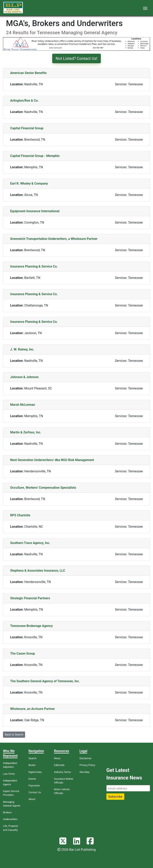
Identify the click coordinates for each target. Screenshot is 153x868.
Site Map (84, 772)
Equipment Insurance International (35, 211)
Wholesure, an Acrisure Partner (32, 709)
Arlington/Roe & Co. (24, 101)
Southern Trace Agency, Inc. (30, 543)
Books (32, 765)
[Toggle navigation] (145, 8)
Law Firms (9, 774)
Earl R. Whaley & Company (29, 183)
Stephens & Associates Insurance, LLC (38, 571)
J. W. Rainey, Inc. (22, 349)
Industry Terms (62, 772)
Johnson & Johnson (24, 377)
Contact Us (35, 792)
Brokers (7, 812)
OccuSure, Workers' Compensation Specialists (43, 488)
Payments (34, 786)
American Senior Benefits (28, 73)
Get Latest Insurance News (124, 774)
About (32, 799)
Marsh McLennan (23, 405)
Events (32, 779)
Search (32, 758)
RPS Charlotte (20, 515)
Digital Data (35, 772)
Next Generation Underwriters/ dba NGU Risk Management (52, 460)
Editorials (59, 765)
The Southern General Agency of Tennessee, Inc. (45, 681)
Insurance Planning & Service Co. (34, 266)
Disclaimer (85, 758)
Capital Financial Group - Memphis (35, 156)
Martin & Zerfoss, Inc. (26, 432)
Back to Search (14, 735)
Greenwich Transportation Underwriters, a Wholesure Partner (54, 239)
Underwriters (10, 819)
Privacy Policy (87, 765)
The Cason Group (23, 653)
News (57, 758)
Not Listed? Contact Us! (76, 58)
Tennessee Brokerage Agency (31, 626)
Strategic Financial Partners (30, 598)
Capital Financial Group (27, 128)
